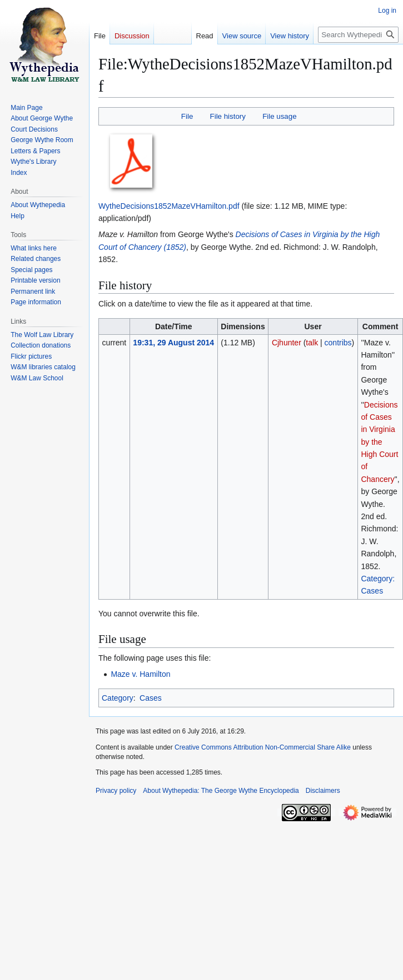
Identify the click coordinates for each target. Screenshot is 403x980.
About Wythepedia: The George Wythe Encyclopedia (221, 791)
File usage (279, 116)
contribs (338, 343)
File (187, 116)
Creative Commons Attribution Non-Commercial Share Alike (263, 747)
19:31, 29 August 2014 (173, 343)
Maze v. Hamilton (140, 674)
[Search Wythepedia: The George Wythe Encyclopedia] (358, 35)
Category (118, 698)
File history (228, 116)
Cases (151, 698)
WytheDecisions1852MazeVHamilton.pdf (169, 206)
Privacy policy (116, 791)
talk (312, 343)
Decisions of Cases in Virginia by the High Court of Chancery (379, 442)
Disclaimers (323, 791)
